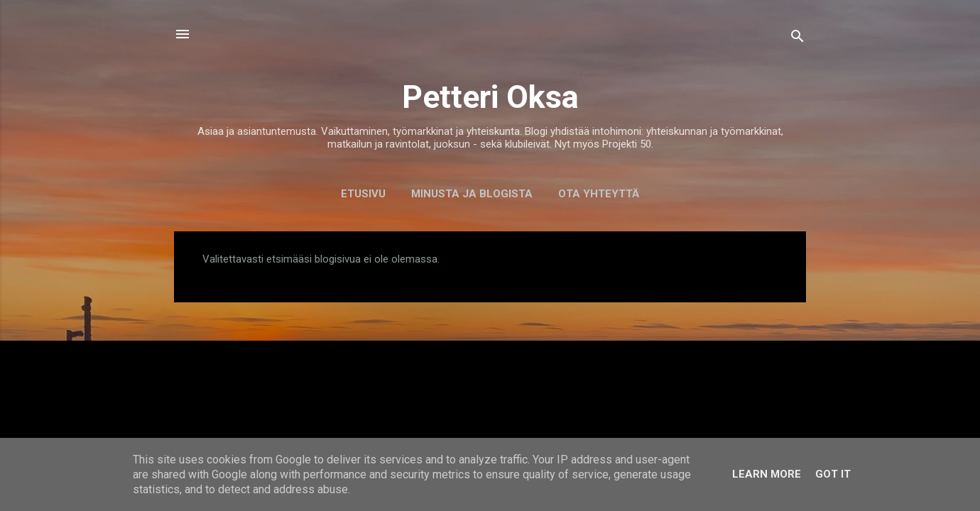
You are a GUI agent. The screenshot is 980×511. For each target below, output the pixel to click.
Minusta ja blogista (472, 194)
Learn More (767, 474)
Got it (833, 474)
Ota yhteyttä (599, 194)
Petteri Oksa (490, 97)
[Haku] (797, 39)
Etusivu (363, 194)
